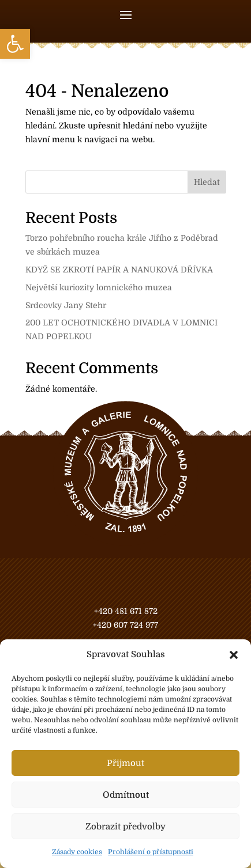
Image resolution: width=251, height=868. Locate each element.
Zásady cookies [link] (77, 852)
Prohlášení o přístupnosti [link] (151, 852)
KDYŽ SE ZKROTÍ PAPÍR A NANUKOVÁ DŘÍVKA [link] (119, 270)
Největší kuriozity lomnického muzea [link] (99, 287)
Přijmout (125, 763)
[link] (15, 44)
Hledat (207, 182)
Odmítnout (126, 795)
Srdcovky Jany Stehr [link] (66, 305)
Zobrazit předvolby (125, 827)
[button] (234, 655)
